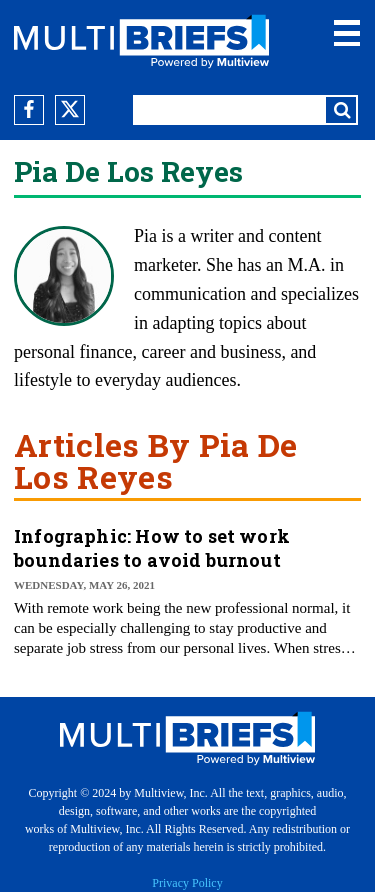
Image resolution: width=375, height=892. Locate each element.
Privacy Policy (187, 883)
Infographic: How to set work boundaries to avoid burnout (152, 547)
